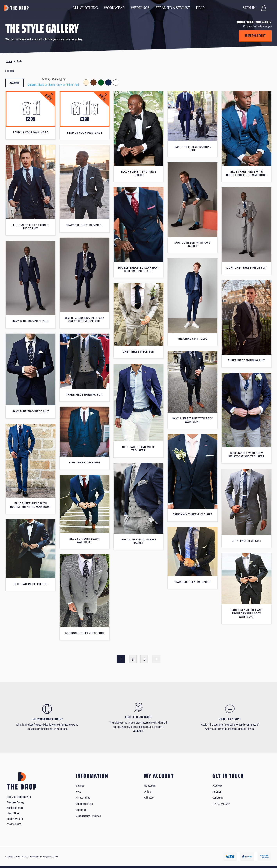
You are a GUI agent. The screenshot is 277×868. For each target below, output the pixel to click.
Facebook (217, 786)
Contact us (81, 810)
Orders (147, 792)
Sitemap (80, 786)
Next (156, 659)
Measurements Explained (88, 816)
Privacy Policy (83, 798)
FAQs (78, 792)
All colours (15, 83)
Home (9, 61)
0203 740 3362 (14, 824)
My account (150, 786)
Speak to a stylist (255, 36)
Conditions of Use (84, 804)
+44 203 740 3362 (221, 804)
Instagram (217, 792)
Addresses (149, 798)
